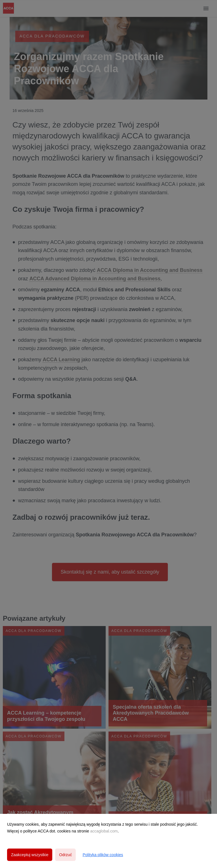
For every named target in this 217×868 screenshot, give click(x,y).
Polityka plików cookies (103, 855)
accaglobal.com (104, 831)
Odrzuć (65, 855)
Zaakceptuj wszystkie (30, 855)
